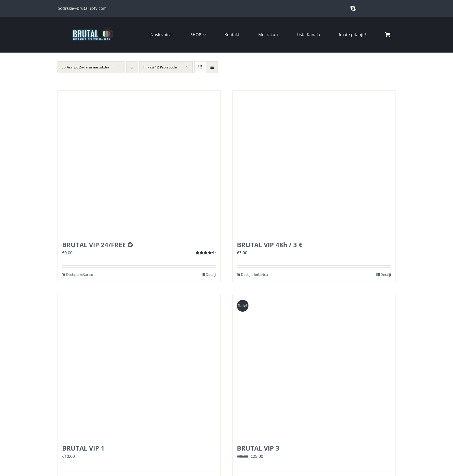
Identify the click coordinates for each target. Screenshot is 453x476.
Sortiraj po (85, 67)
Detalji (211, 275)
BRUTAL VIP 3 (258, 448)
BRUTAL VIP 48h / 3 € (270, 245)
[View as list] (212, 67)
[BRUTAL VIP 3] (314, 366)
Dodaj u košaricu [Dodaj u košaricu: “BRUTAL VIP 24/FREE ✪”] (80, 275)
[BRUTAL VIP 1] (139, 366)
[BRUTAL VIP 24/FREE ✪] (139, 163)
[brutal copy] (92, 24)
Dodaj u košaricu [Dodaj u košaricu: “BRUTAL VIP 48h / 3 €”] (254, 275)
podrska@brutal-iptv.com (82, 8)
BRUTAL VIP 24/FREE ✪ (97, 245)
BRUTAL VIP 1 (83, 448)
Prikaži (160, 67)
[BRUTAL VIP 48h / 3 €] (314, 163)
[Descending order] (132, 67)
